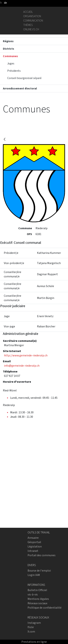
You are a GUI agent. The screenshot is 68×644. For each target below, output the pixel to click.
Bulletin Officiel (37, 590)
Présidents (14, 71)
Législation (35, 546)
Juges (11, 63)
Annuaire (33, 538)
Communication (33, 21)
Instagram (34, 623)
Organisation (32, 16)
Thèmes (28, 25)
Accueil (28, 12)
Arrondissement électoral (20, 88)
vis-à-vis (33, 594)
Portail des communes (42, 555)
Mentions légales (38, 599)
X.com (31, 631)
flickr (31, 627)
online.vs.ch (31, 29)
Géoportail (34, 542)
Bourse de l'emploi (39, 571)
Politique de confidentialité (45, 608)
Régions (8, 41)
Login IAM (34, 575)
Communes (10, 56)
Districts (9, 49)
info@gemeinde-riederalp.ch (22, 366)
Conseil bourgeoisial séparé (24, 78)
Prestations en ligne (34, 642)
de (5, 3)
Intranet (33, 551)
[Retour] (5, 140)
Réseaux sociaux (37, 603)
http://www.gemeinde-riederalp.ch (26, 355)
